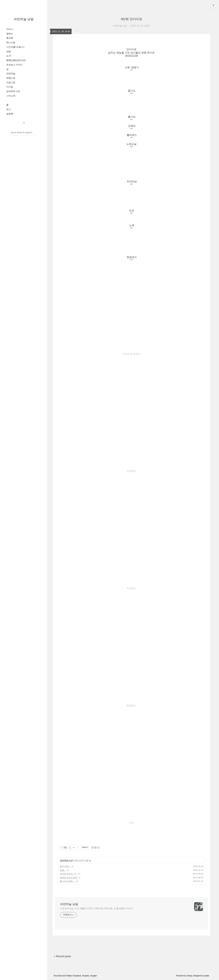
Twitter (69, 976)
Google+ (94, 976)
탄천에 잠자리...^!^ (68, 874)
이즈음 (10, 87)
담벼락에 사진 (13, 91)
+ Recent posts (62, 956)
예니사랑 (11, 42)
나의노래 (11, 96)
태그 (9, 109)
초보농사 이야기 (14, 65)
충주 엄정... (65, 866)
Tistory (189, 976)
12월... (63, 870)
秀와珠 (10, 38)
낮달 (9, 51)
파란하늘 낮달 (24, 19)
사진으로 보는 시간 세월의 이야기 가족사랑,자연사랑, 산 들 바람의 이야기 (97, 908)
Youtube (86, 976)
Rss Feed (58, 976)
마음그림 (11, 82)
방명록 (10, 114)
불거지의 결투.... (67, 881)
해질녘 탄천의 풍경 (68, 878)
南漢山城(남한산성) (16, 60)
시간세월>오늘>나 (15, 47)
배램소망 (11, 78)
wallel (207, 976)
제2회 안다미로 (132, 19)
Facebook (77, 976)
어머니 (10, 29)
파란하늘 (11, 74)
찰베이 (10, 34)
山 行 (9, 56)
